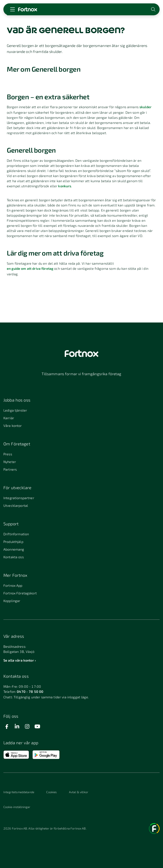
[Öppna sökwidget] (154, 9)
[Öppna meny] (13, 9)
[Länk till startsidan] (28, 9)
